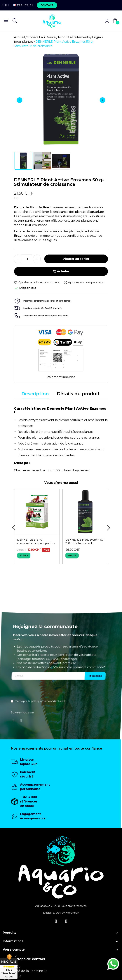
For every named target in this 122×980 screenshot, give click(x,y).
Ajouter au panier (76, 259)
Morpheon (72, 913)
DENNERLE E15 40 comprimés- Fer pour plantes (36, 542)
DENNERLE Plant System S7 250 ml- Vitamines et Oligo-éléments (84, 542)
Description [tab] (35, 394)
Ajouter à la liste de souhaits (37, 282)
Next (102, 100)
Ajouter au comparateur (84, 282)
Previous (20, 100)
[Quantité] (27, 259)
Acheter (61, 271)
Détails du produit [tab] (78, 394)
